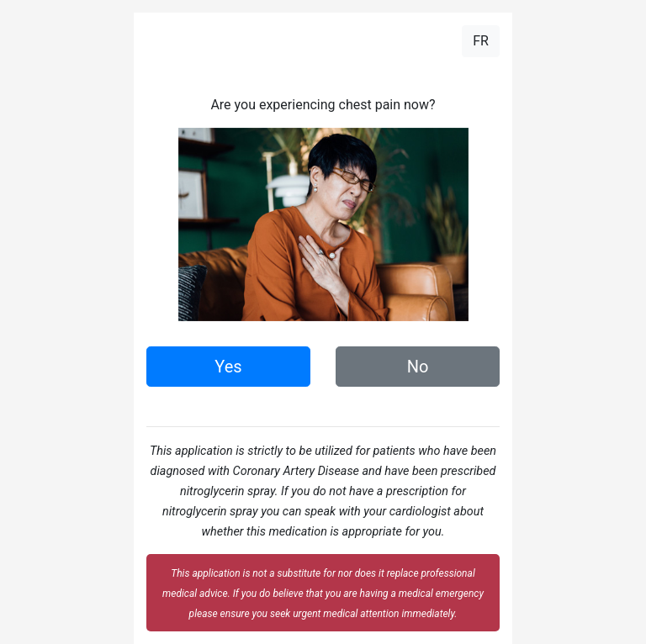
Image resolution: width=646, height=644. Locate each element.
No (418, 367)
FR (481, 41)
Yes (228, 367)
